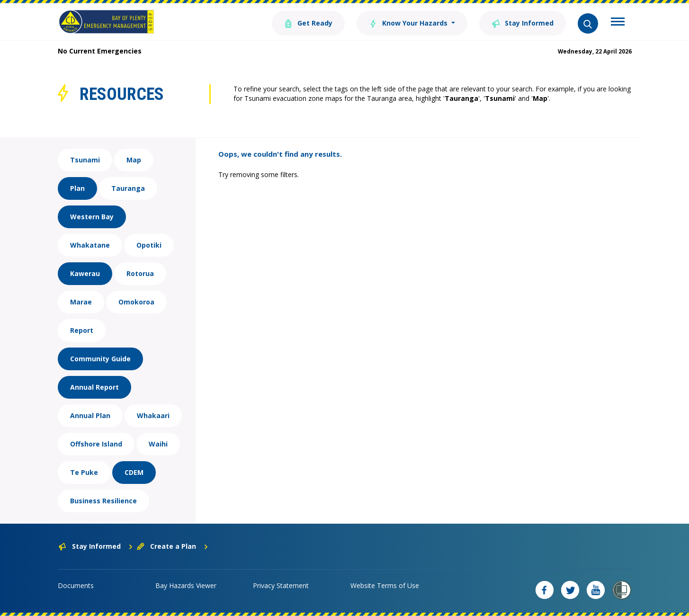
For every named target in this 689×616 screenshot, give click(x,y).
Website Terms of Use (385, 585)
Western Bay (92, 217)
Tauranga (128, 188)
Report (82, 330)
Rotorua (140, 273)
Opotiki (149, 245)
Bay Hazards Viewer (186, 585)
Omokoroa (136, 302)
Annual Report (94, 387)
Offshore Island (96, 444)
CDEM (134, 472)
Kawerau (85, 273)
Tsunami (85, 160)
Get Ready (308, 22)
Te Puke (84, 472)
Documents (76, 585)
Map (134, 160)
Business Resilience (103, 501)
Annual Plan (90, 415)
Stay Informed (523, 22)
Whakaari (153, 415)
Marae (81, 302)
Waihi (158, 444)
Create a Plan (173, 546)
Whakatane (90, 245)
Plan (77, 188)
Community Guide (100, 359)
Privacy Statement (281, 585)
